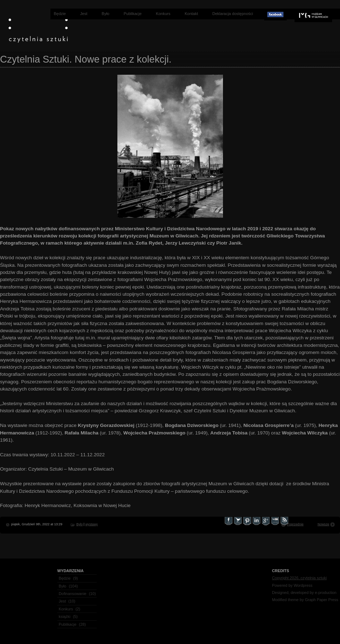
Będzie (60, 14)
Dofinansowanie (72, 594)
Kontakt (191, 14)
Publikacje (132, 14)
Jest (84, 14)
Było (105, 14)
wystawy (91, 524)
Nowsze (323, 524)
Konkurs (163, 14)
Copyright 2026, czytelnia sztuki (299, 578)
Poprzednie (295, 524)
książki (65, 616)
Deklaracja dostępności (233, 14)
